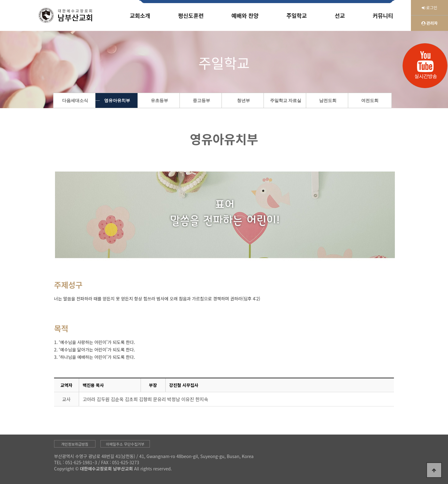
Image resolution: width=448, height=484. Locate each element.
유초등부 (159, 101)
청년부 (243, 101)
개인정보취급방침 (75, 444)
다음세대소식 (75, 101)
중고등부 (201, 101)
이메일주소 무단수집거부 (125, 444)
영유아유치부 (117, 101)
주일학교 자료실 (286, 101)
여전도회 (370, 101)
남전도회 (328, 101)
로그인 (430, 8)
